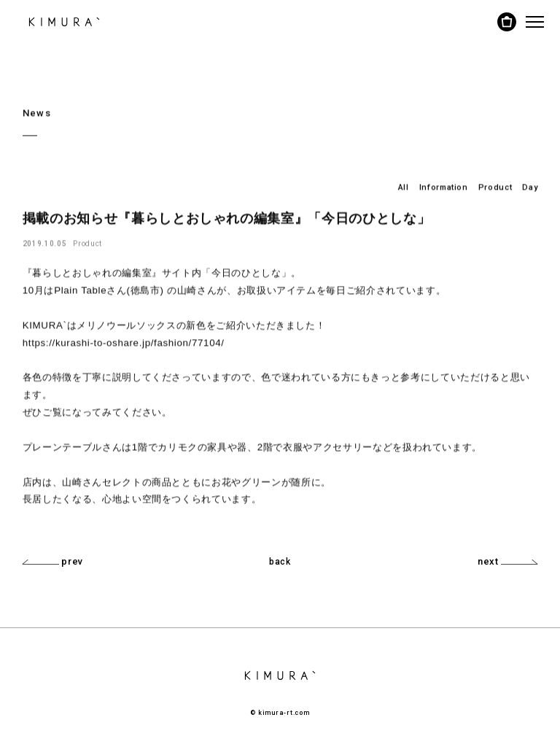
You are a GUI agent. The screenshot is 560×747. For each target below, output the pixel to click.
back (280, 562)
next (507, 561)
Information (444, 187)
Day (530, 187)
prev (53, 561)
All (404, 187)
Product (495, 187)
